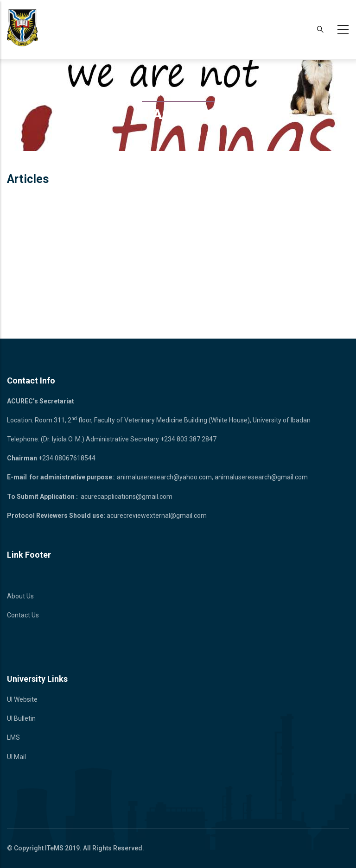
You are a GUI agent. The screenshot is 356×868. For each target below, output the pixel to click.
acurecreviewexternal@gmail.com (157, 516)
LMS (13, 737)
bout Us (23, 596)
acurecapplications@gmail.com (127, 497)
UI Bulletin (21, 718)
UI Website (22, 699)
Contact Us (23, 615)
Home (154, 94)
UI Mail (16, 757)
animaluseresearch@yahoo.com (164, 477)
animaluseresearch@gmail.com (261, 477)
